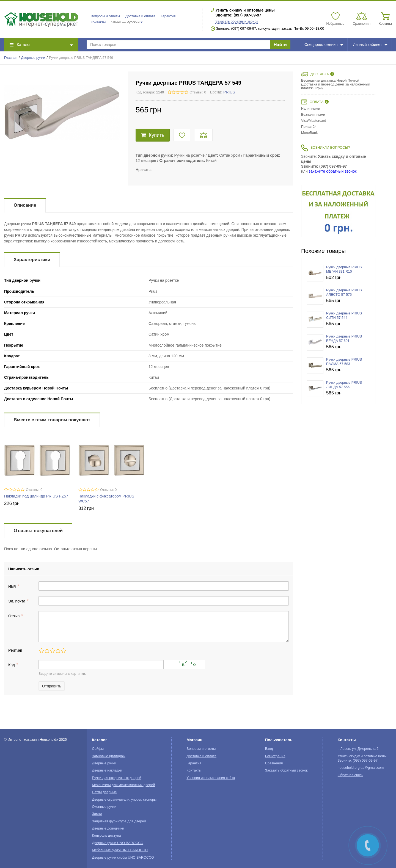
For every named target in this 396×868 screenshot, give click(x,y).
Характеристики (32, 260)
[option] (338, 211)
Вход (269, 749)
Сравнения (274, 763)
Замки (97, 814)
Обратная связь (350, 775)
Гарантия (168, 16)
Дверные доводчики (108, 828)
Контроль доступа (107, 836)
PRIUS (229, 92)
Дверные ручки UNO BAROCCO (118, 843)
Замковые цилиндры (109, 756)
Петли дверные (105, 792)
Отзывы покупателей (38, 531)
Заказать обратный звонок (237, 21)
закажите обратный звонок (333, 171)
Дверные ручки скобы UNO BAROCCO (123, 858)
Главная (11, 58)
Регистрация (275, 756)
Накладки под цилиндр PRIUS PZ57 (36, 496)
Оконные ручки (104, 807)
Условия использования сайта (211, 778)
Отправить (52, 686)
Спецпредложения (324, 45)
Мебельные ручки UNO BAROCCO (120, 850)
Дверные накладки (107, 770)
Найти (280, 45)
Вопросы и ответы (105, 16)
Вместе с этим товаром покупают (52, 420)
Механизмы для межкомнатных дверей (124, 785)
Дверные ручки (33, 58)
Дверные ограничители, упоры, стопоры (124, 800)
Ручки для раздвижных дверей (117, 778)
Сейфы (98, 749)
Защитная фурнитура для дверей (119, 821)
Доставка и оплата (140, 16)
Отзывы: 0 (198, 92)
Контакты (98, 22)
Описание (25, 205)
